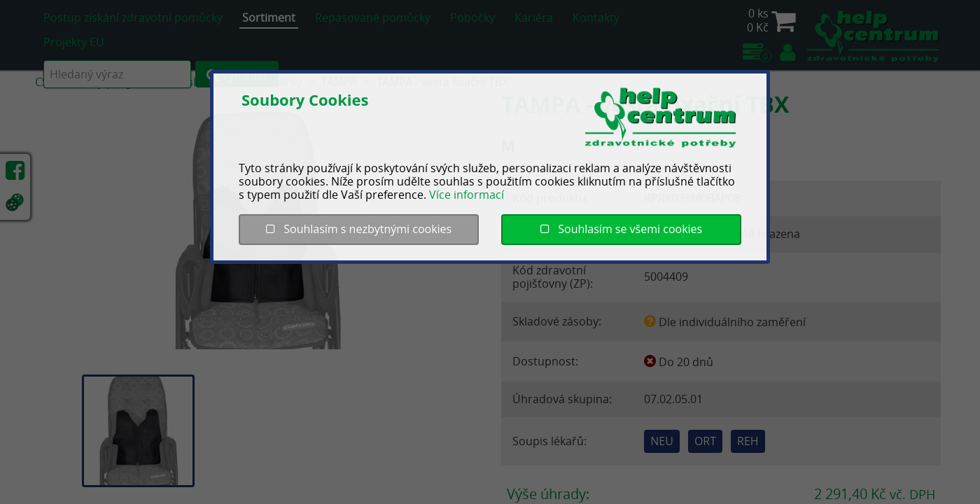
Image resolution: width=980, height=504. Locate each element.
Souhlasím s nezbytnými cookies (359, 229)
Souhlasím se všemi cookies (621, 229)
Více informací (467, 195)
